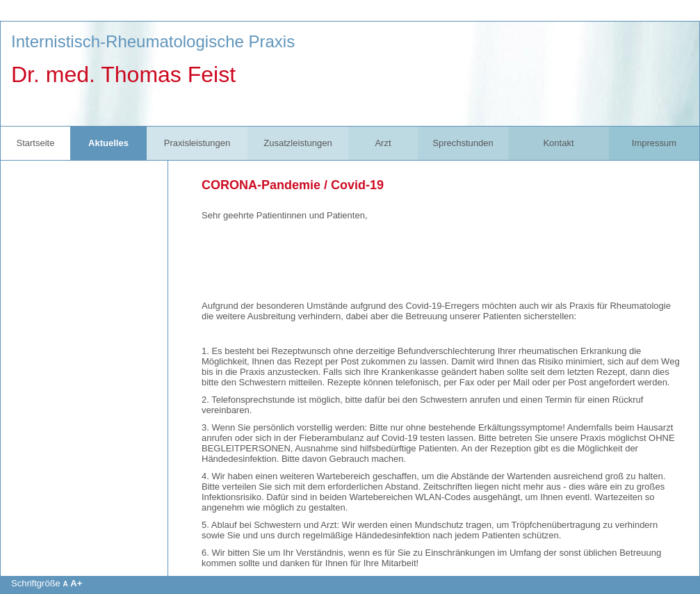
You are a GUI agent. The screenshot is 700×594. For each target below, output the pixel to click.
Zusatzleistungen (298, 143)
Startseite (36, 143)
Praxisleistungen (197, 143)
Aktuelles (108, 143)
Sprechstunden (463, 143)
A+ (76, 583)
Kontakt (558, 143)
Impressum (654, 143)
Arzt (383, 143)
